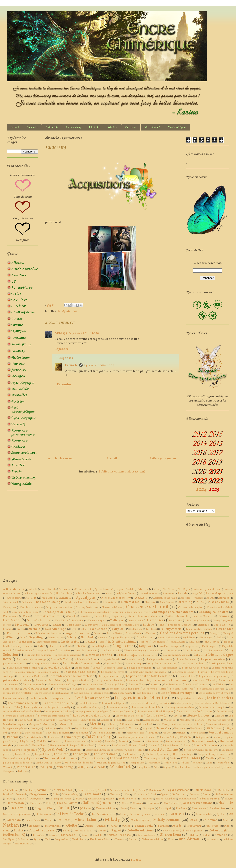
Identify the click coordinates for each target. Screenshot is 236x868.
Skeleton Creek (137, 746)
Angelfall (197, 594)
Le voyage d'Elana (116, 685)
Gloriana (138, 803)
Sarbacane (68, 835)
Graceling (36, 638)
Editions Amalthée (165, 799)
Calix (55, 795)
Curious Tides (101, 616)
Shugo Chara (39, 746)
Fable (84, 629)
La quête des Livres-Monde (82, 664)
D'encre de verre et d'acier (143, 616)
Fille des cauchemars (48, 633)
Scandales (110, 741)
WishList (112, 127)
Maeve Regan (132, 720)
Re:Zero (185, 737)
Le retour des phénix (49, 680)
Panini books (144, 826)
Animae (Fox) (49, 598)
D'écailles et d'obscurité (176, 616)
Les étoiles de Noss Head (129, 716)
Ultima (223, 759)
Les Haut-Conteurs (196, 685)
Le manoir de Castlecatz (32, 676)
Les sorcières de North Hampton (156, 712)
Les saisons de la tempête (212, 708)
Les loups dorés (183, 703)
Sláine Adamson (171, 746)
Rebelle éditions (140, 831)
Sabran (53, 835)
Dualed (57, 625)
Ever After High (56, 629)
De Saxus (178, 795)
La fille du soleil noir (86, 659)
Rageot (116, 831)
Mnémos (211, 820)
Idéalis (219, 638)
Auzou (142, 790)
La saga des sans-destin (192, 664)
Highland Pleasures (121, 638)
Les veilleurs (223, 712)
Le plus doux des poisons (213, 676)
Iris (102, 642)
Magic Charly (151, 720)
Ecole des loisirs (128, 799)
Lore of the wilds (46, 720)
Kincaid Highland (100, 646)
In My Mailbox (68, 311)
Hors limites (144, 638)
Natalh (122, 729)
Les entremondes (13, 698)
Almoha (109, 594)
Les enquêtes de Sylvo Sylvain (214, 693)
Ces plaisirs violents (31, 608)
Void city (197, 763)
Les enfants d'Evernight (177, 693)
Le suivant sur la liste (92, 685)
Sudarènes (24, 840)
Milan (194, 820)
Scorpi (123, 741)
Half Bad (87, 638)
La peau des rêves (213, 659)
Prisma (102, 831)
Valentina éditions (153, 840)
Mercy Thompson (72, 724)
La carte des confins (98, 655)
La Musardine (44, 814)
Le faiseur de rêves (113, 672)
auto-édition (189, 839)
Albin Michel (63, 790)
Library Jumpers (198, 716)
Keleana (80, 646)
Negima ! (147, 729)
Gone (22, 638)
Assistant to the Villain (165, 598)
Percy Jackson (197, 733)
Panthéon (163, 826)
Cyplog (164, 795)
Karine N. (71, 365)
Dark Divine (62, 621)
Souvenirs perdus (25, 750)
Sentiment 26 (155, 741)
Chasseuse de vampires (191, 608)
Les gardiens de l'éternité (141, 698)
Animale (65, 598)
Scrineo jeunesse (119, 835)
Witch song (65, 767)
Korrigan (149, 809)
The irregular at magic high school (21, 759)
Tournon (133, 840)
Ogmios (89, 826)
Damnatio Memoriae (203, 616)
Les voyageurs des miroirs (92, 716)
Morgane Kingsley (14, 729)
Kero (123, 809)
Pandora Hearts (135, 733)
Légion (118, 720)
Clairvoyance (11, 616)
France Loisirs (67, 803)
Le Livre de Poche (70, 814)
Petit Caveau (194, 826)
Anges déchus (14, 598)
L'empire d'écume (46, 651)
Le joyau (202, 672)
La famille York (60, 659)
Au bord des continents (122, 790)
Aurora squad (10, 602)
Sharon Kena (171, 835)
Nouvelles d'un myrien (58, 733)
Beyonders (109, 602)
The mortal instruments (60, 759)
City (127, 795)
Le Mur (96, 668)
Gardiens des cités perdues (182, 633)
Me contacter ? (152, 127)
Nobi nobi (35, 826)
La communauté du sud (176, 655)
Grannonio (153, 803)
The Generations (105, 754)
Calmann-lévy (70, 795)
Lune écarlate (204, 814)
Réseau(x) (96, 741)
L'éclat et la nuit (111, 651)
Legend (154, 685)
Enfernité (203, 625)
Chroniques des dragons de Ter (130, 612)
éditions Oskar (23, 844)
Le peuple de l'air (186, 676)
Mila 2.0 (112, 724)
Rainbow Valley (168, 737)
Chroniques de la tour (58, 612)
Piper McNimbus (33, 737)
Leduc (123, 814)
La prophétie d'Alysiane (44, 664)
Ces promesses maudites (59, 608)
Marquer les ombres (219, 720)
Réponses (66, 358)
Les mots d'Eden (12, 708)
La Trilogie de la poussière (37, 655)
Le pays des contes (110, 676)
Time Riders (190, 758)
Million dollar (127, 724)
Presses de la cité (84, 831)
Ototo (127, 826)
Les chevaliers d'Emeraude (211, 689)
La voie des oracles (56, 668)
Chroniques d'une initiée (25, 612)
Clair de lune (141, 795)
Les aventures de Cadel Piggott (122, 689)
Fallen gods (136, 629)
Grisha (71, 638)
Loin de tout (25, 720)
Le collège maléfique (168, 668)
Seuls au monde (203, 741)
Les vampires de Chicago (195, 712)
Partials (180, 733)
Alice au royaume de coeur (208, 589)
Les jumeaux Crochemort (142, 703)
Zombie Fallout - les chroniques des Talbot (198, 767)
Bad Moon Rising (48, 602)
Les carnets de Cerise (154, 689)
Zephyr (167, 767)
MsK (226, 820)
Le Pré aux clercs (104, 814)
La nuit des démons (187, 660)
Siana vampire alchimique (63, 746)
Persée (177, 826)
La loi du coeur (134, 659)
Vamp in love (137, 763)
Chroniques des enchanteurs (172, 612)
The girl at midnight (183, 754)
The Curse (61, 754)
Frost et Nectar (114, 634)
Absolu (33, 589)
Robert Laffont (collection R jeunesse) (184, 831)
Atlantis (211, 598)
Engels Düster (222, 625)
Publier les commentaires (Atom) (122, 472)
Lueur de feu (88, 720)
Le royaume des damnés (109, 681)
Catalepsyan (10, 608)
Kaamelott (28, 646)
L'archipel (165, 809)
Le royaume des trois (138, 681)
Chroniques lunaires (213, 612)
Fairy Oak (119, 629)
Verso (171, 840)
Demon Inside (136, 621)
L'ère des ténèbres (86, 651)
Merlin (95, 724)
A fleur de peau (14, 589)
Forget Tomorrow (77, 633)
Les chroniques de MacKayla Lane (53, 693)
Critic (154, 795)
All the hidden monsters (89, 594)
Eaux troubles (95, 799)
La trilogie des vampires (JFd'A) (23, 668)
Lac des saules (82, 668)
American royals (150, 594)
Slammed (154, 746)
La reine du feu (113, 664)
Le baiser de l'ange (114, 668)
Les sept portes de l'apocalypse (91, 712)
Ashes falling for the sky (116, 598)
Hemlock (102, 638)
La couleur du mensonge (32, 659)
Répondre (62, 349)
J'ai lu (63, 808)
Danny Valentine (38, 621)
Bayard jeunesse (178, 790)
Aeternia (63, 589)
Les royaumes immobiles (147, 707)
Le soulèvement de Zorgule (63, 685)
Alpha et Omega (127, 593)
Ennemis (8, 629)
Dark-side (78, 621)
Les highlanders (220, 698)
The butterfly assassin (158, 754)
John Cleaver (211, 642)
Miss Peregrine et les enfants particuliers (179, 724)
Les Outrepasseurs (35, 689)
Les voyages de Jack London (18, 716)
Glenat (126, 803)
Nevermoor (180, 729)
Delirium (117, 621)
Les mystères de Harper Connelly (47, 707)
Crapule (72, 616)
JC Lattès (86, 809)
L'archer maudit (24, 651)
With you (83, 767)
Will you (46, 767)
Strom (141, 750)
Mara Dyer (186, 720)
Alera (156, 589)
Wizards (99, 767)
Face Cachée (98, 629)
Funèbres (151, 634)
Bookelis (223, 790)
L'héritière (65, 651)
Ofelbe (72, 826)
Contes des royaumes (47, 616)
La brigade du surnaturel (68, 655)
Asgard (102, 790)
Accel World (49, 589)
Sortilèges (8, 840)
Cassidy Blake (219, 602)
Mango (49, 820)
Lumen (176, 814)
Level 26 (178, 716)
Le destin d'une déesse (80, 672)
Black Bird (150, 602)
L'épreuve (171, 651)
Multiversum (50, 729)
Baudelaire (155, 790)
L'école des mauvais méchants (142, 651)
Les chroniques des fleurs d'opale (92, 693)
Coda (26, 616)
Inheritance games (47, 642)
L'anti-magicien (210, 646)
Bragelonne (38, 795)
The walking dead (124, 758)
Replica (216, 737)
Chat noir (115, 795)
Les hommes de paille (23, 703)
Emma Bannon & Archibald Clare (120, 625)
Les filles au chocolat (92, 698)
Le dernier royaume (49, 672)
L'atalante (181, 809)
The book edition (100, 840)
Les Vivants (60, 689)
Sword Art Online (163, 750)
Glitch (10, 638)
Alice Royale (184, 589)
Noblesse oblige (34, 733)
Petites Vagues (213, 826)
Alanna (143, 589)
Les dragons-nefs (147, 693)
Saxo (85, 835)
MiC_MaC (64, 820)
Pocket (18, 831)
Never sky (163, 729)
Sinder (103, 746)
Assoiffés (185, 598)
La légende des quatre (160, 659)
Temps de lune (42, 754)
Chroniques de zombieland (94, 612)
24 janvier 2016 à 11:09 (99, 365)
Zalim (157, 767)
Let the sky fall (158, 716)
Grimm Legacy (55, 638)
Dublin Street (74, 625)
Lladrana (219, 716)
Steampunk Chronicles (98, 750)
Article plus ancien (163, 459)
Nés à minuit (81, 733)
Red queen (202, 737)
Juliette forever (11, 646)
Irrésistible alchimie (122, 642)
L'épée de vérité (191, 651)
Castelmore (92, 794)
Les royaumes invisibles (180, 707)
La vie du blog (73, 127)
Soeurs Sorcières (206, 746)
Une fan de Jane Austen (111, 763)
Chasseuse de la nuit (147, 607)
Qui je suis (131, 127)
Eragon (21, 629)
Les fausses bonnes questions (49, 698)
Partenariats (52, 127)
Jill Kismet (194, 642)
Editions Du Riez (187, 799)
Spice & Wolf (53, 750)
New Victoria (197, 729)
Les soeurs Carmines (123, 712)
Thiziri (173, 759)
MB (231, 814)
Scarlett (97, 835)
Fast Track (151, 629)
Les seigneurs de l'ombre (58, 712)
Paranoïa (167, 733)
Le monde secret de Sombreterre (71, 676)
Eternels (34, 629)
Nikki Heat (16, 733)
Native (133, 729)
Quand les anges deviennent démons (137, 737)
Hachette (226, 803)
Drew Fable (41, 625)
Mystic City (66, 729)
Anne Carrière (86, 790)
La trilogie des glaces (221, 664)
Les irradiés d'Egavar (113, 703)
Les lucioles (160, 814)
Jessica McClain (177, 642)
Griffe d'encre (172, 803)
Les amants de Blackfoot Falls (86, 689)
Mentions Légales (177, 127)
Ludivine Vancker (68, 720)
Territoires (78, 840)
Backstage (27, 602)
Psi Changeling (98, 737)
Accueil (15, 127)
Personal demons (221, 733)
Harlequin (19, 808)
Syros (37, 840)
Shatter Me (22, 746)
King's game (123, 646)
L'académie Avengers (170, 646)
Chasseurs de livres (112, 608)
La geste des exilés (112, 660)
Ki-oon (134, 809)
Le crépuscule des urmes (195, 668)
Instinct (90, 642)
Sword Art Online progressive (201, 750)
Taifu (48, 840)
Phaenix (13, 737)
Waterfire (223, 763)
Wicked (7, 767)
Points (67, 831)
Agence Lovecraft (104, 589)
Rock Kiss (42, 741)
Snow (187, 746)
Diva (9, 799)
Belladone (92, 602)
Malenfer (169, 720)
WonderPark (120, 767)
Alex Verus (168, 589)
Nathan (11, 825)
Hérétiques (206, 638)
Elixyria (229, 799)
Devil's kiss (176, 621)
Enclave (148, 625)
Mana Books (33, 820)
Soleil (206, 835)
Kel (69, 646)
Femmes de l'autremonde (199, 629)
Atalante (198, 598)
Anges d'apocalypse (219, 593)
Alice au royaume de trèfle (38, 594)
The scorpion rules (93, 759)
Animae (31, 598)
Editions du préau (210, 799)
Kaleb (41, 646)
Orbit (115, 826)
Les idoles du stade (89, 703)
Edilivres (147, 799)
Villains (185, 763)
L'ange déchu (191, 646)
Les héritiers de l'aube (59, 703)
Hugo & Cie (43, 809)
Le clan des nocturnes (140, 668)
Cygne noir (118, 616)
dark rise (22, 771)
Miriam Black (146, 724)
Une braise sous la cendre (79, 763)
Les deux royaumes (140, 814)
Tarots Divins (22, 754)
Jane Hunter (158, 642)
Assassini (142, 598)
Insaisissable (70, 642)
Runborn (56, 741)
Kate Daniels (57, 646)
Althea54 (61, 333)
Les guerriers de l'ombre (190, 699)
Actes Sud (28, 790)
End (162, 625)
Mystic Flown (82, 729)
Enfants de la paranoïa (181, 625)
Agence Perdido (126, 589)
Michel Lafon (85, 820)
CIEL (201, 602)
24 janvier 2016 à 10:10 (84, 333)
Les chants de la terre (182, 689)
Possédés (53, 737)
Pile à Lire (94, 127)
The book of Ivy (132, 754)
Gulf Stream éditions (198, 803)
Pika (227, 826)
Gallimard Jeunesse (98, 803)
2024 (201, 490)
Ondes (119, 733)
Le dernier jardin (24, 672)
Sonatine (221, 835)
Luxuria (105, 720)
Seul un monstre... (176, 741)
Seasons (138, 741)
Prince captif (73, 737)
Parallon (153, 733)
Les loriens (165, 703)
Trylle (210, 759)
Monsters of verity (217, 724)
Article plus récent (61, 459)
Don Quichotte (38, 799)
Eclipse (110, 799)
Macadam (14, 820)
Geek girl (214, 634)
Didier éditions (224, 795)
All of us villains (64, 594)
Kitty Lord (146, 646)
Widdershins (26, 767)
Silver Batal (87, 746)
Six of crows (118, 746)
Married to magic (13, 724)
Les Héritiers (219, 685)
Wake (209, 763)
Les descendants (123, 693)
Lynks (220, 814)
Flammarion (15, 803)
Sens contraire (146, 835)
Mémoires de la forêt (104, 729)
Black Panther (167, 602)
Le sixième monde (34, 685)
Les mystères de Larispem (90, 708)
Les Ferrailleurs (173, 685)
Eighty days (91, 625)
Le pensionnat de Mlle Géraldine (149, 676)
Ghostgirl (228, 634)
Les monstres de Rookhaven (212, 703)
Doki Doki (21, 799)
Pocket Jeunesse (42, 831)
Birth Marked (130, 602)
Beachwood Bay (74, 602)
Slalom (194, 835)
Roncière (38, 835)
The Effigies (81, 754)
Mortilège (35, 729)
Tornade (120, 840)
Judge (227, 642)
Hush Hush (189, 638)
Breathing (185, 602)
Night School (215, 729)
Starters (75, 750)
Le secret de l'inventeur (170, 680)
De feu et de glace (97, 621)
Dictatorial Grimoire (198, 621)
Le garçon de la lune (183, 672)
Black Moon (204, 790)
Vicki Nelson (171, 763)
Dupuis (80, 799)
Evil (74, 629)
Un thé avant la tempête (48, 763)
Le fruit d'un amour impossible (148, 672)
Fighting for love (19, 633)
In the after (25, 642)
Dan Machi (12, 620)
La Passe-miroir (214, 651)
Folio (49, 803)
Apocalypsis (86, 598)
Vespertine (154, 763)
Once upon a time (102, 733)
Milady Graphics (140, 820)
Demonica (155, 620)
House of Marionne (168, 638)
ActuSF (42, 790)
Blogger (136, 860)
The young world (154, 759)
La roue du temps (133, 664)
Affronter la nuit (82, 589)
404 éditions (10, 790)
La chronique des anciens (137, 655)
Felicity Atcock (171, 629)
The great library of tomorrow (214, 754)
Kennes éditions (106, 809)
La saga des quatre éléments (161, 664)
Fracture (98, 634)
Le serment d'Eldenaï (203, 681)
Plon (6, 831)
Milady (112, 820)
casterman (213, 840)
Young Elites (143, 767)
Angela (183, 593)
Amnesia (168, 593)
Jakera (145, 642)
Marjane (200, 720)
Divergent (22, 625)
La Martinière (218, 809)
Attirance (224, 598)
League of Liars (137, 685)
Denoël (207, 795)
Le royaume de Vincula (79, 681)
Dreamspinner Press (61, 799)
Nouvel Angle (53, 826)
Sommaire (32, 127)
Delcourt (194, 795)
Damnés (223, 616)
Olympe (102, 826)
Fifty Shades (224, 629)
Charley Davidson (86, 607)
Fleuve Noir (36, 803)
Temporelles (61, 840)
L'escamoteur (199, 809)
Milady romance (167, 820)
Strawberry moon (124, 750)
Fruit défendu (134, 633)
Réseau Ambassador (76, 741)
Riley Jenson (27, 741)
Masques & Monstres (41, 724)
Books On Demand (14, 795)
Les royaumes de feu (118, 708)
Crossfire (85, 616)
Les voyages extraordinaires (54, 716)
